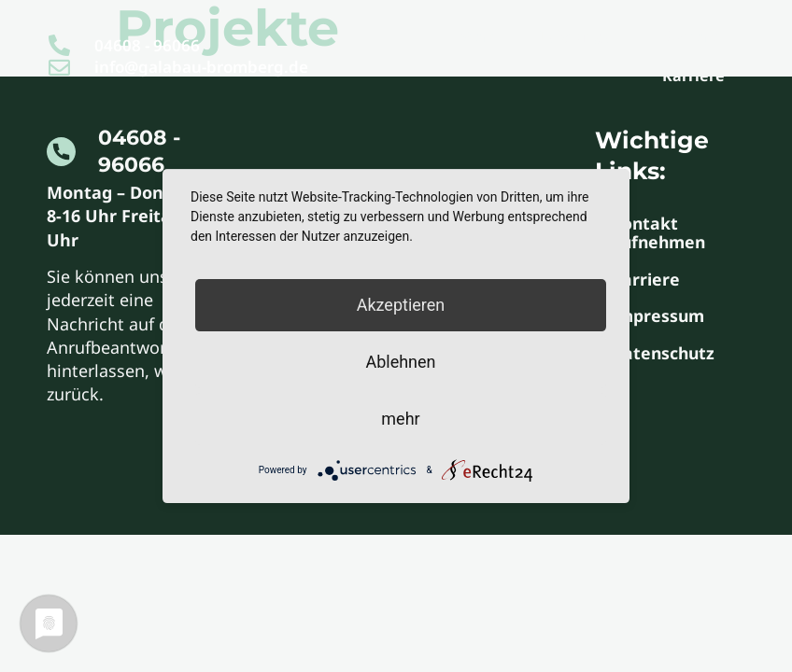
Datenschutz (668, 360)
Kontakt (693, 36)
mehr (400, 419)
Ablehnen (400, 362)
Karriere (693, 76)
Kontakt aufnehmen (664, 233)
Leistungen (580, 36)
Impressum (663, 321)
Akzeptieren (401, 305)
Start (480, 36)
